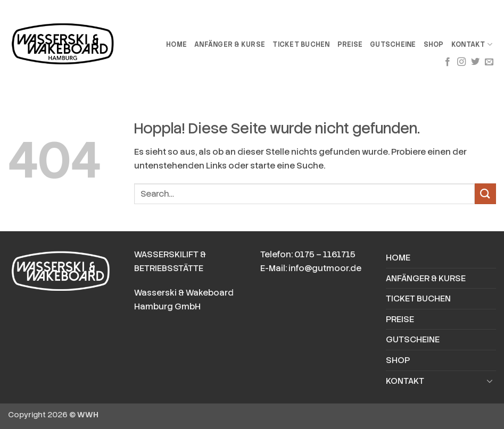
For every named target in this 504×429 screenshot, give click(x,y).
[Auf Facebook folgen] (448, 62)
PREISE (350, 44)
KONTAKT (472, 44)
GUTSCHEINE (393, 44)
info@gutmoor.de (325, 268)
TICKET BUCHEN (301, 44)
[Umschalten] (490, 381)
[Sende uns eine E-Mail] (489, 62)
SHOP (434, 44)
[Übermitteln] (485, 194)
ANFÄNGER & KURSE (230, 44)
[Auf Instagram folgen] (461, 62)
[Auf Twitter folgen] (475, 62)
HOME (176, 44)
